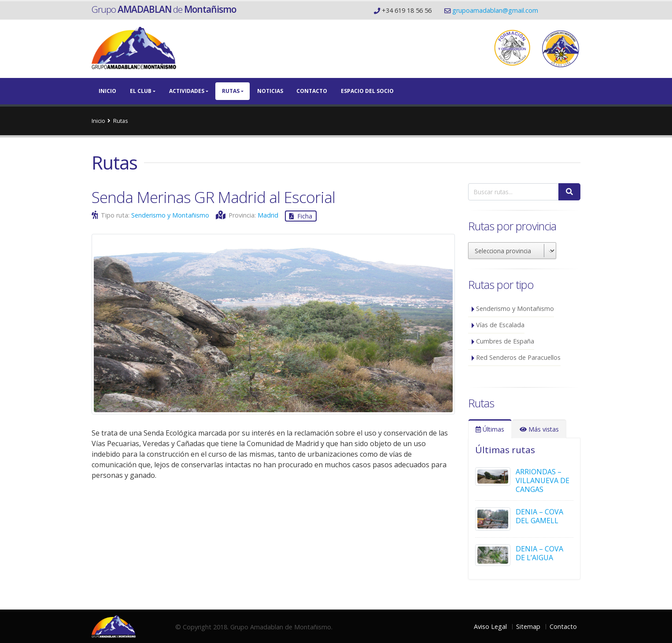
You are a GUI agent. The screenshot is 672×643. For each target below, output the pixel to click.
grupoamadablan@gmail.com (495, 10)
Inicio (107, 91)
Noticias (270, 91)
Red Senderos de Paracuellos (518, 357)
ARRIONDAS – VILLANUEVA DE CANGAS (543, 480)
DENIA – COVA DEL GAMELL (539, 516)
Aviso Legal (490, 626)
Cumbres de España (505, 341)
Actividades (187, 91)
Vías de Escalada (500, 325)
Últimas (490, 429)
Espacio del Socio (367, 91)
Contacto (312, 91)
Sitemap (528, 626)
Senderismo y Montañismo (170, 215)
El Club (141, 91)
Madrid (268, 215)
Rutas (231, 91)
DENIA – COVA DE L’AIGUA (539, 553)
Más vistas (539, 429)
